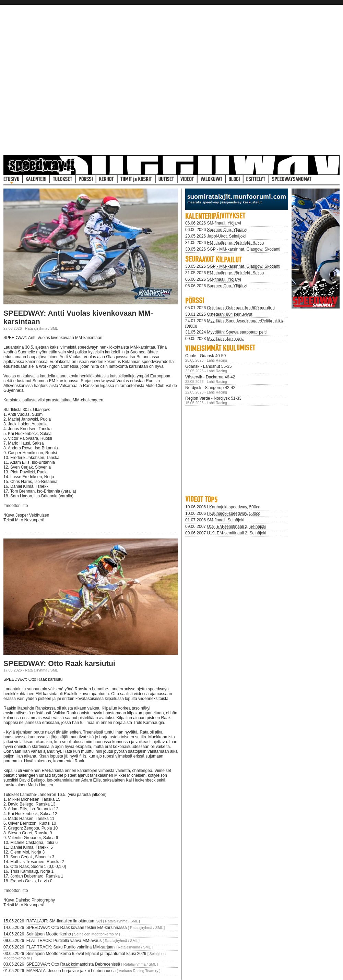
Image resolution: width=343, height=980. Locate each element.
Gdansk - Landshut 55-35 (208, 366)
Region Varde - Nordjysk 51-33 (213, 398)
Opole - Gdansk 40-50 (205, 356)
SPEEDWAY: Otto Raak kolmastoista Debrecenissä (73, 964)
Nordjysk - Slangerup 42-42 (210, 388)
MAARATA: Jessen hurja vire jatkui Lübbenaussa (71, 971)
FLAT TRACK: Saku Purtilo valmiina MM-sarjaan (70, 947)
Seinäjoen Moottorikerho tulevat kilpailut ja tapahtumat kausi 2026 (86, 954)
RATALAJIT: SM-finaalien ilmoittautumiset (64, 921)
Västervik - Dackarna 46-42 (210, 377)
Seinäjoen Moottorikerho (49, 934)
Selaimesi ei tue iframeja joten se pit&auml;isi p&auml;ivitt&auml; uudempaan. (237, 449)
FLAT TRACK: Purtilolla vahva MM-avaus (64, 941)
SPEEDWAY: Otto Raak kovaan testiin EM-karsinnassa (77, 928)
